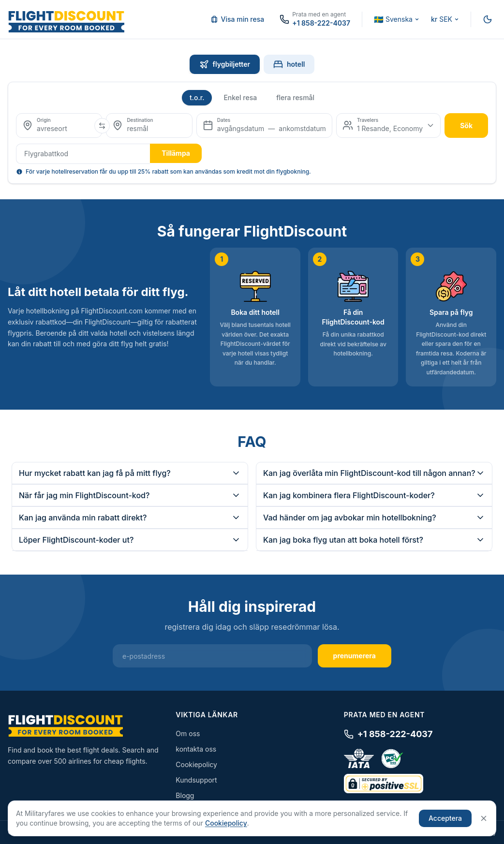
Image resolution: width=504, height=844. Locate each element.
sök (466, 126)
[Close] (484, 818)
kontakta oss (196, 749)
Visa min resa (237, 19)
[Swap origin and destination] (102, 126)
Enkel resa (240, 97)
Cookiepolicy (196, 764)
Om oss (188, 733)
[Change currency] (445, 19)
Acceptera (445, 818)
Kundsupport (196, 780)
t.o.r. (197, 97)
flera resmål (295, 97)
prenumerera (355, 656)
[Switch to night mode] (488, 19)
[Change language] (397, 19)
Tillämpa (176, 153)
